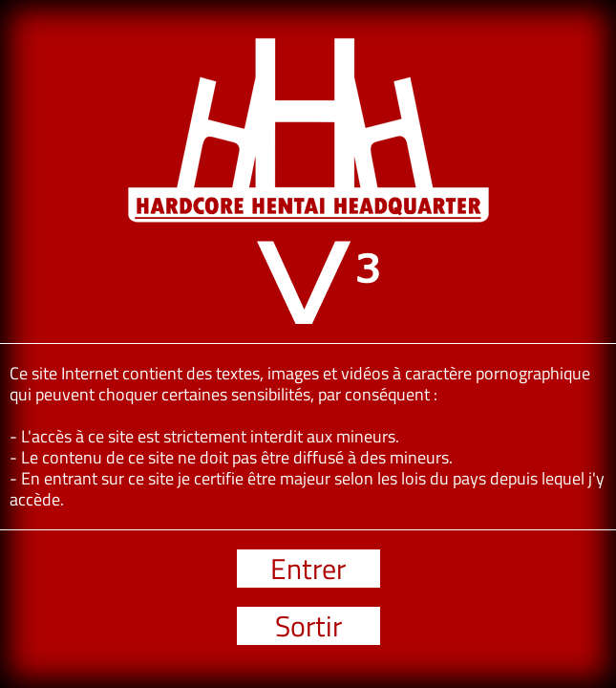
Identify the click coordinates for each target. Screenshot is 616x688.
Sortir (308, 626)
